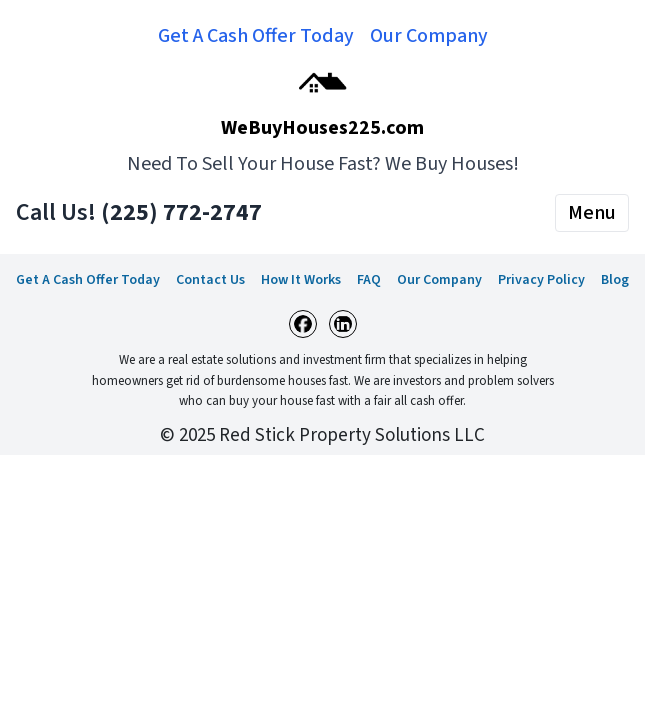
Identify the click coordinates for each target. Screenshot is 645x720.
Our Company (429, 36)
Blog (615, 280)
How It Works (301, 280)
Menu (592, 213)
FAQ (369, 280)
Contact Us (210, 280)
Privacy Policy (541, 280)
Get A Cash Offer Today (256, 36)
